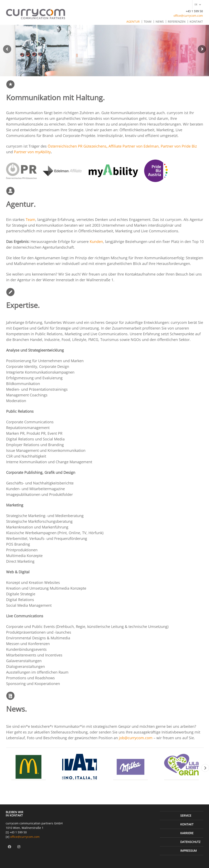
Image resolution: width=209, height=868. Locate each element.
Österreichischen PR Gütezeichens (77, 146)
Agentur (133, 22)
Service (186, 816)
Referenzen (177, 22)
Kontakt (196, 22)
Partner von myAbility (32, 152)
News (160, 22)
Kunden (96, 242)
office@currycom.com (188, 16)
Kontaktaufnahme (140, 274)
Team (148, 22)
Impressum (189, 851)
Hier (10, 732)
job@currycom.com (136, 738)
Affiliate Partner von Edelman (134, 146)
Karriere (187, 833)
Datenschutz (190, 842)
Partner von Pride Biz (179, 146)
